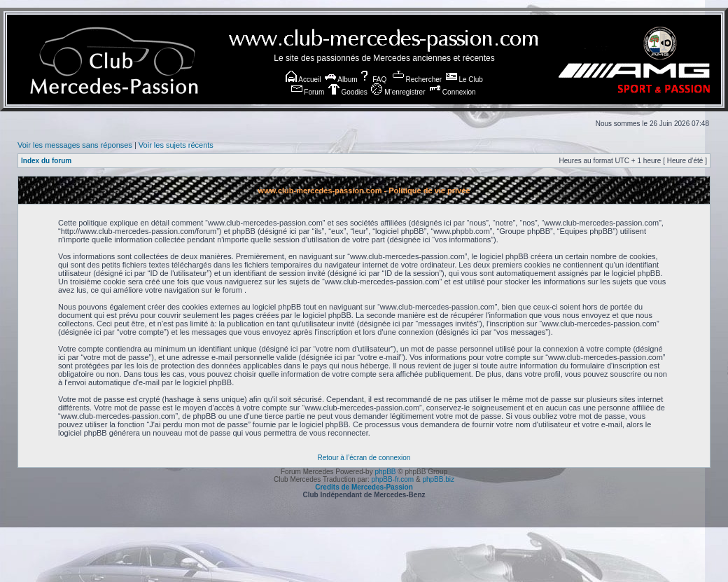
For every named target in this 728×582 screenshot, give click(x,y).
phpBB (385, 472)
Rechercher (417, 79)
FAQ (373, 79)
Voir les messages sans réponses (75, 145)
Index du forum (46, 161)
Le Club (464, 79)
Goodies (348, 92)
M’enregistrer (398, 92)
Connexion (453, 92)
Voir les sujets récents (176, 145)
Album (341, 79)
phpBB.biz (438, 479)
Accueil (303, 79)
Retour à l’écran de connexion (364, 458)
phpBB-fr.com (393, 479)
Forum (308, 92)
